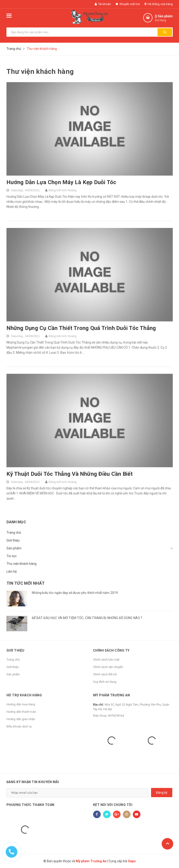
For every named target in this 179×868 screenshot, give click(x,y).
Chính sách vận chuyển (108, 667)
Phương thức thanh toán (30, 805)
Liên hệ (12, 572)
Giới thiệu (13, 540)
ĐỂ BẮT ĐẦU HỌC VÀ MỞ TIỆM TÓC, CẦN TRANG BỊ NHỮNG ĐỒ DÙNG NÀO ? (87, 618)
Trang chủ (14, 533)
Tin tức (12, 556)
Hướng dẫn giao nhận (21, 719)
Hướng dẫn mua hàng (21, 704)
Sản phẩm (14, 548)
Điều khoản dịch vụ (19, 726)
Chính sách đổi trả (105, 674)
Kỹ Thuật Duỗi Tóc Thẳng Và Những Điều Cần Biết (70, 474)
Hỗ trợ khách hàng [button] (24, 695)
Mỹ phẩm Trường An (112, 695)
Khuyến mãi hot (128, 4)
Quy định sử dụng (105, 682)
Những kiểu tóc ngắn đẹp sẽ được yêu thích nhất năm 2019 (75, 593)
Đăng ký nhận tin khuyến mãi (33, 782)
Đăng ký (162, 793)
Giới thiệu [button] (15, 650)
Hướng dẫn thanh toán (21, 712)
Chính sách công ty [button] (111, 650)
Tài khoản (103, 4)
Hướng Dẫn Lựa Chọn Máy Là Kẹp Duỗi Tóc (61, 182)
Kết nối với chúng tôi (113, 805)
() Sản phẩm (164, 18)
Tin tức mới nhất (26, 583)
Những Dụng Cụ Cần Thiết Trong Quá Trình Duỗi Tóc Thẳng (81, 328)
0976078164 (116, 716)
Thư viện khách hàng (21, 564)
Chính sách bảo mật (106, 660)
